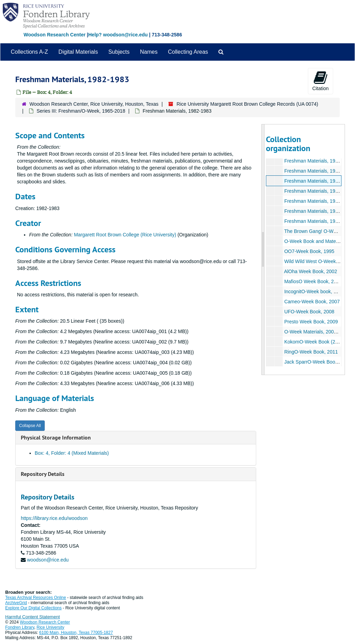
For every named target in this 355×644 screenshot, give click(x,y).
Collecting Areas (188, 52)
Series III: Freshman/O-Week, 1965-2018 (81, 111)
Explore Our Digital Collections (33, 608)
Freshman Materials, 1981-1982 (318, 171)
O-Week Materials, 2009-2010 (316, 332)
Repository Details (43, 474)
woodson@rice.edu (48, 560)
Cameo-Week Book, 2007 (312, 302)
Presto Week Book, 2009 (311, 322)
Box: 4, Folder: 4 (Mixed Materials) (72, 453)
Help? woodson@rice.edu (118, 35)
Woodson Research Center (55, 35)
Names (149, 52)
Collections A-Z (29, 52)
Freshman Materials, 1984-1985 (318, 201)
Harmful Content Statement (33, 617)
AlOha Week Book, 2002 (310, 271)
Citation (321, 81)
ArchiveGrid (16, 603)
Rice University (51, 627)
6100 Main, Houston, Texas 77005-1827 (76, 633)
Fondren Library (20, 627)
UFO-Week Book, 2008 (309, 312)
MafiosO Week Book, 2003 (313, 281)
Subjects (119, 52)
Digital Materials (78, 52)
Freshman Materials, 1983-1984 (318, 191)
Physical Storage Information (56, 438)
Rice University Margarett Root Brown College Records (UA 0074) (247, 104)
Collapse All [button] (30, 426)
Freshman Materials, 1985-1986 (318, 211)
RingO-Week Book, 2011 (311, 352)
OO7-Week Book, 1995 (309, 251)
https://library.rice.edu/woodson (54, 518)
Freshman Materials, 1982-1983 (318, 181)
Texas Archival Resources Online (36, 598)
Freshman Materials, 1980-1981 (318, 161)
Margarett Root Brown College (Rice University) (125, 235)
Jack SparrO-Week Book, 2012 (317, 362)
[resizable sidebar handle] (263, 250)
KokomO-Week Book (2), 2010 (317, 342)
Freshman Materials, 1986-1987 (318, 221)
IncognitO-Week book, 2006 (314, 291)
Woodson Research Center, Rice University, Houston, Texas (94, 104)
